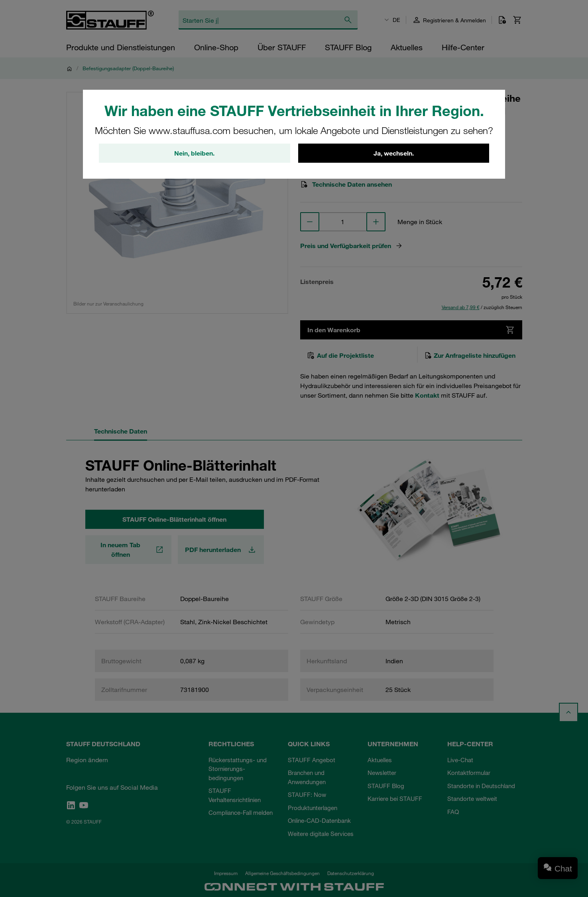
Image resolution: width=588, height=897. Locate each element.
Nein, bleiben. (194, 153)
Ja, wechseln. (394, 153)
